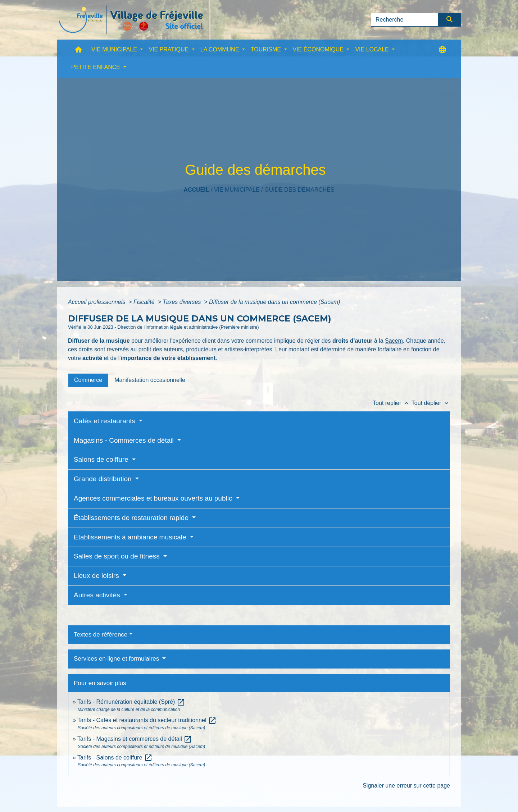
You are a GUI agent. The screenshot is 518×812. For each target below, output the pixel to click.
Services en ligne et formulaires (117, 659)
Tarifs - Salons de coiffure (115, 758)
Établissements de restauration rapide (132, 518)
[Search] (405, 20)
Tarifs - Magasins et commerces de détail (135, 739)
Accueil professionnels (97, 302)
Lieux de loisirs (97, 576)
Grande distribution (104, 479)
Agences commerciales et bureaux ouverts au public (154, 498)
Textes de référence (101, 635)
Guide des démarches (299, 190)
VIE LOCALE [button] (373, 49)
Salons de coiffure (102, 459)
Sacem (394, 341)
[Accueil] (131, 20)
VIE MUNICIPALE (237, 190)
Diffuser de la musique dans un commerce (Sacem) (275, 302)
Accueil (196, 190)
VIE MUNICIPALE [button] (115, 49)
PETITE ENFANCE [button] (96, 67)
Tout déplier (431, 403)
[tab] (88, 380)
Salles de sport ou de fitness (118, 556)
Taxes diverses (183, 302)
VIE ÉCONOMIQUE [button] (319, 49)
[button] (78, 51)
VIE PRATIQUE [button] (169, 49)
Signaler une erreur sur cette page (406, 786)
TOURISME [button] (267, 49)
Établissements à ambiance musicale (131, 537)
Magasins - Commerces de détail (125, 440)
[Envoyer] (450, 20)
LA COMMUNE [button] (221, 49)
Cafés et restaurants (105, 421)
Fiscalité (145, 302)
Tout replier (392, 403)
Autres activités (98, 595)
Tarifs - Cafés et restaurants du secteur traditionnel (147, 720)
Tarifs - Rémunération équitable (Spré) (131, 702)
